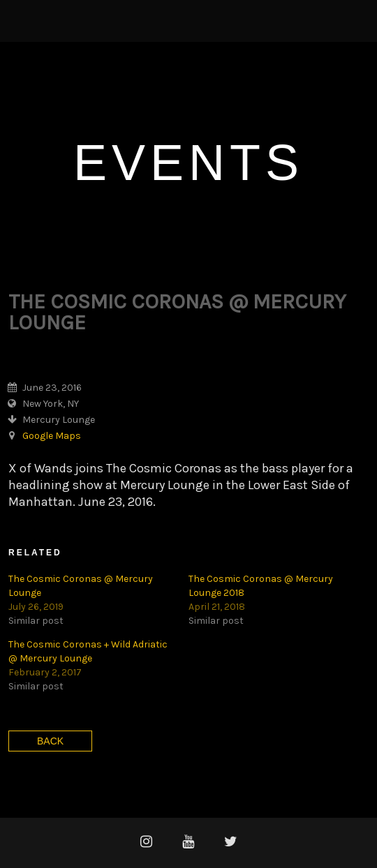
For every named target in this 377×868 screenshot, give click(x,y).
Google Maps (52, 436)
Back (50, 741)
